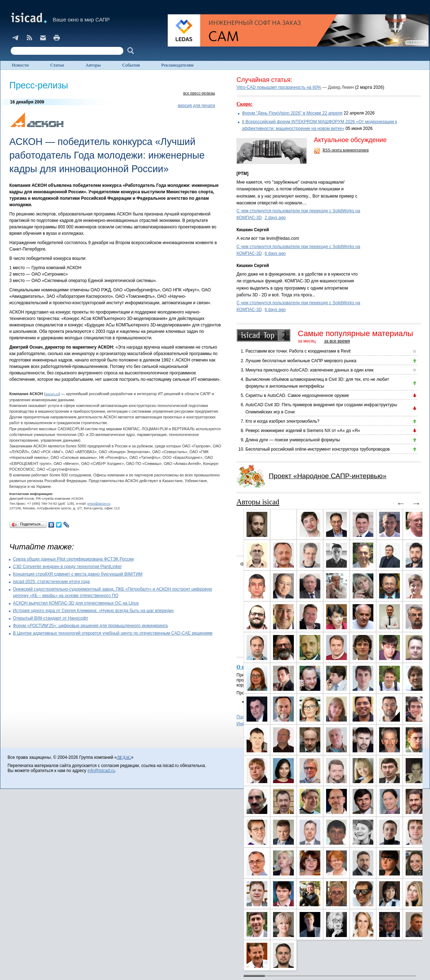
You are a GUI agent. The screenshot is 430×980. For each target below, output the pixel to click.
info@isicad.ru (101, 771)
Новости (20, 65)
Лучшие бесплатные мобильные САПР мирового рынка (301, 361)
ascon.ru (52, 394)
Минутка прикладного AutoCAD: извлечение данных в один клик (309, 370)
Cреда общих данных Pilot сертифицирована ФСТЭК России (73, 559)
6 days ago (275, 253)
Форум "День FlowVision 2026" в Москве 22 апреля (292, 113)
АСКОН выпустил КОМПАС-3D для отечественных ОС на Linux (76, 603)
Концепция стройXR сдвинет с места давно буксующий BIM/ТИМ (78, 574)
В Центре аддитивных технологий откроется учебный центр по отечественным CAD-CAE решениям (113, 633)
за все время (337, 341)
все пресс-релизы (199, 93)
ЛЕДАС (124, 757)
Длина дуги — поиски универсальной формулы (293, 440)
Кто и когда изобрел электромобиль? (282, 421)
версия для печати (196, 106)
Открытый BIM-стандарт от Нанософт (51, 618)
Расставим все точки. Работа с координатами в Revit (298, 351)
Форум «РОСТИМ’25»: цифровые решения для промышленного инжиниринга (90, 626)
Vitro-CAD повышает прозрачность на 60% (279, 87)
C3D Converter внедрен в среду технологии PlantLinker (67, 567)
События (131, 65)
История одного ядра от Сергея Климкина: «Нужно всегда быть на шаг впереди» (94, 611)
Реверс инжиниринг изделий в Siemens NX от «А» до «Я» (303, 431)
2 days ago (275, 218)
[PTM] (242, 174)
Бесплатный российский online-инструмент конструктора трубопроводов (318, 449)
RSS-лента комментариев (346, 150)
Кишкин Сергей (253, 230)
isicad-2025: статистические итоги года (51, 582)
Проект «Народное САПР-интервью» (328, 476)
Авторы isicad (258, 502)
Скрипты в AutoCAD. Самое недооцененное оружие (297, 396)
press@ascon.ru (99, 504)
